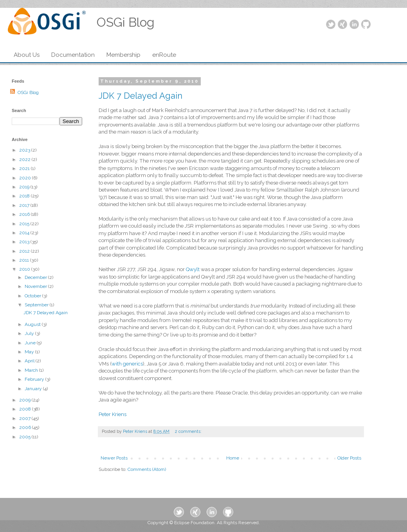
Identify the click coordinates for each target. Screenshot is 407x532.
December (36, 277)
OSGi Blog (28, 92)
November (36, 286)
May (30, 352)
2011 (25, 260)
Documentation (73, 55)
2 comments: (189, 432)
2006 (26, 427)
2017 (25, 205)
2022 (25, 159)
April (30, 361)
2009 (25, 400)
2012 (25, 251)
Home (233, 458)
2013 (25, 242)
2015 (25, 224)
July (30, 333)
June (31, 343)
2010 (25, 269)
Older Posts (349, 458)
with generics (127, 364)
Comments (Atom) (147, 469)
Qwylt (193, 269)
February (35, 379)
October (33, 296)
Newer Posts (114, 458)
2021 (25, 168)
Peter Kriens (113, 414)
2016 (25, 214)
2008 (26, 409)
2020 (26, 178)
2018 (25, 196)
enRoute (164, 55)
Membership (123, 55)
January (34, 389)
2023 (25, 150)
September (37, 305)
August (33, 324)
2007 (25, 418)
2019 (25, 187)
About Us (27, 55)
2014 (25, 233)
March (32, 370)
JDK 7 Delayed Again (140, 96)
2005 (25, 437)
